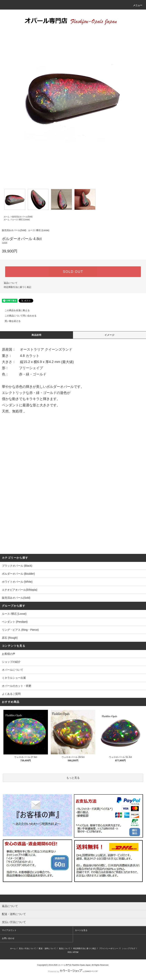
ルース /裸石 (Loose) (21, 220)
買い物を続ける (10, 321)
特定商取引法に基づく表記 (17, 287)
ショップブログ (129, 948)
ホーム (7, 217)
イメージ (110, 335)
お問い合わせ (8, 938)
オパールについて (13, 670)
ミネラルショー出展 (14, 678)
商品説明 (37, 335)
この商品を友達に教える (15, 310)
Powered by (73, 971)
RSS (70, 952)
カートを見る (81, 930)
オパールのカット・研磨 (17, 686)
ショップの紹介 (11, 662)
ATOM (76, 952)
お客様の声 (9, 654)
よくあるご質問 (11, 694)
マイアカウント (9, 930)
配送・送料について (47, 948)
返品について (11, 283)
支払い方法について (27, 948)
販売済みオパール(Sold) (22, 217)
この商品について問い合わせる (18, 316)
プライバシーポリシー (109, 948)
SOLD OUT (73, 272)
